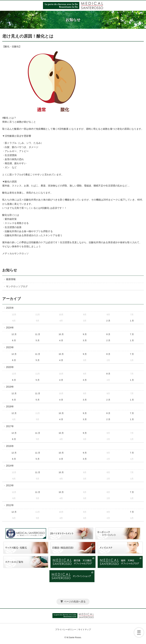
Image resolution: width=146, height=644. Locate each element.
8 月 (108, 334)
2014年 (10, 466)
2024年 (10, 328)
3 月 (85, 340)
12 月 (14, 334)
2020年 (10, 367)
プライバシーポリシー (66, 629)
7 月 (132, 334)
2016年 (10, 446)
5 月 (38, 340)
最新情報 (11, 279)
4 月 (61, 340)
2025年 (10, 308)
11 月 (38, 334)
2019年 (10, 387)
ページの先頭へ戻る (75, 602)
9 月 (85, 334)
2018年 (10, 407)
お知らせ (10, 270)
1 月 (132, 321)
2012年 (10, 505)
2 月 (108, 321)
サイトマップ (85, 629)
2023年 (10, 347)
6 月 (14, 340)
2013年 (10, 485)
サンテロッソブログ (17, 286)
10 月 (61, 334)
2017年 (10, 426)
